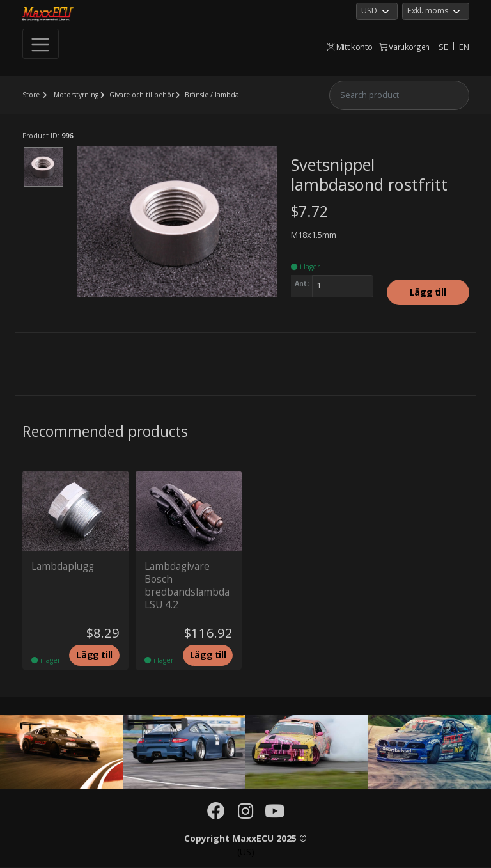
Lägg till (428, 293)
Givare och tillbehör (144, 95)
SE (443, 47)
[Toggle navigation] (41, 44)
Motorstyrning (77, 95)
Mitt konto (350, 47)
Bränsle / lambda (216, 95)
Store (31, 95)
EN (464, 47)
